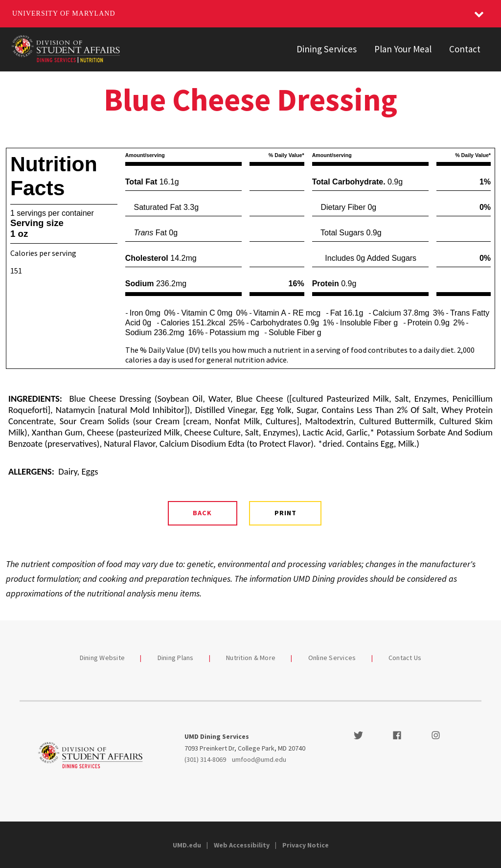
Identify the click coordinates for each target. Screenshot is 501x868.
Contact (465, 49)
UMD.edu (187, 845)
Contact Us (405, 658)
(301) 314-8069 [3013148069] (205, 759)
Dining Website (102, 658)
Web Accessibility (242, 845)
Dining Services (327, 49)
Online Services (332, 658)
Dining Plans (176, 658)
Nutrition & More (251, 658)
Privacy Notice (306, 845)
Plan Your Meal (403, 49)
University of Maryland (64, 13)
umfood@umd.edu (259, 759)
